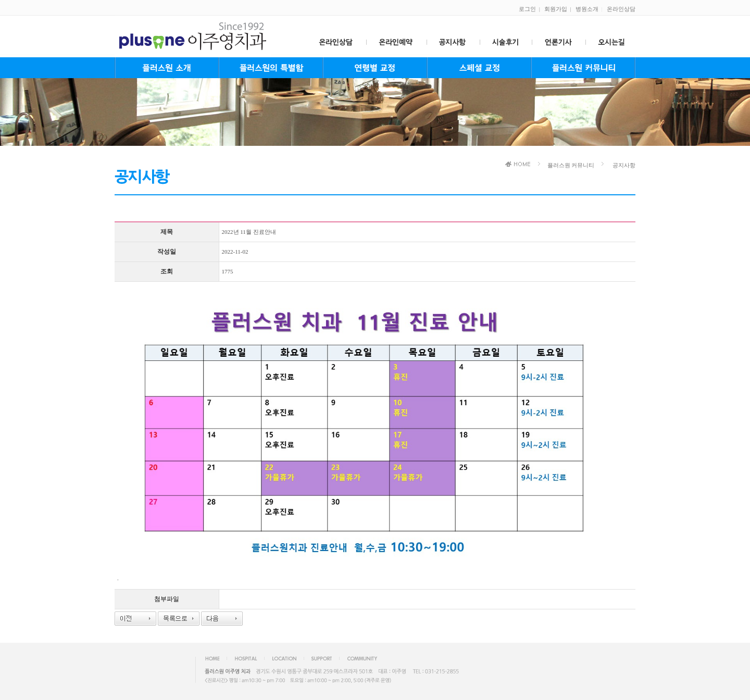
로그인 (527, 9)
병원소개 (587, 9)
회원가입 (556, 9)
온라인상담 (621, 9)
